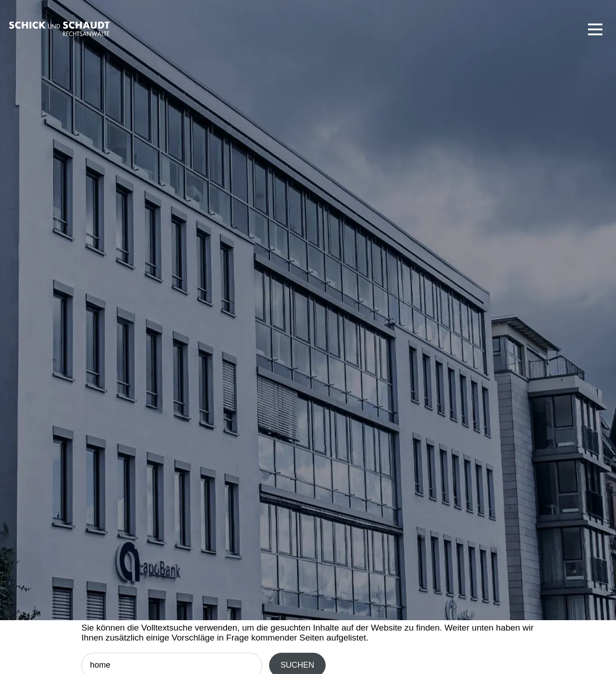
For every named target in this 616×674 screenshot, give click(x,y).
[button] (595, 29)
